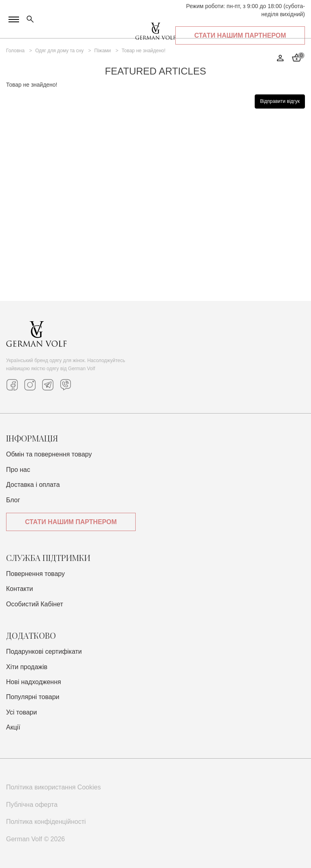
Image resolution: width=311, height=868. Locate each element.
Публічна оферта (32, 805)
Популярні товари (33, 697)
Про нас (18, 470)
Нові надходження (34, 682)
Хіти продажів (27, 667)
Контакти (20, 589)
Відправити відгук (280, 101)
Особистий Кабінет (35, 604)
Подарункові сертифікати (44, 652)
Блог (13, 500)
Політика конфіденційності (46, 822)
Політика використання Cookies (53, 787)
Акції (13, 727)
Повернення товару (35, 574)
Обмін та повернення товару (49, 454)
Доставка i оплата (33, 485)
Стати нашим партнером (71, 522)
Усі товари (21, 712)
